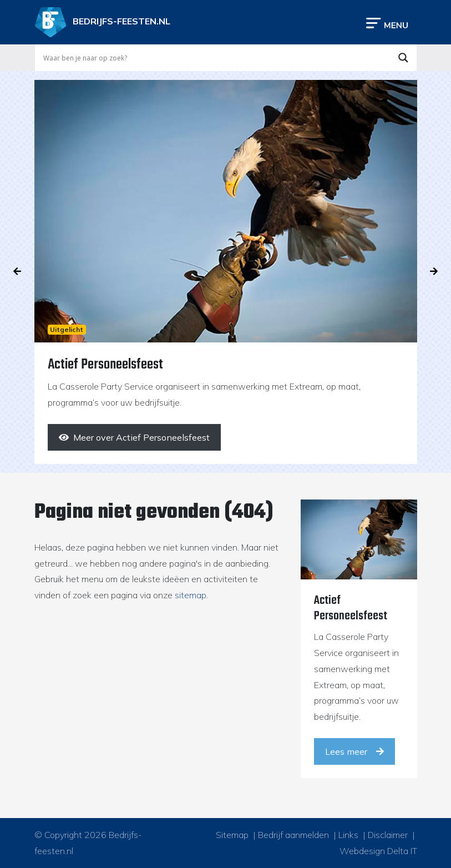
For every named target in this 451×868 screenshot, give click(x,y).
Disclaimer (388, 835)
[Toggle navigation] (387, 22)
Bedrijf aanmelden (293, 835)
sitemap (191, 595)
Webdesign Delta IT (378, 851)
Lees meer (354, 751)
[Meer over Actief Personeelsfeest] (134, 437)
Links (348, 835)
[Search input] (215, 58)
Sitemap (232, 835)
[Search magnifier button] (403, 58)
